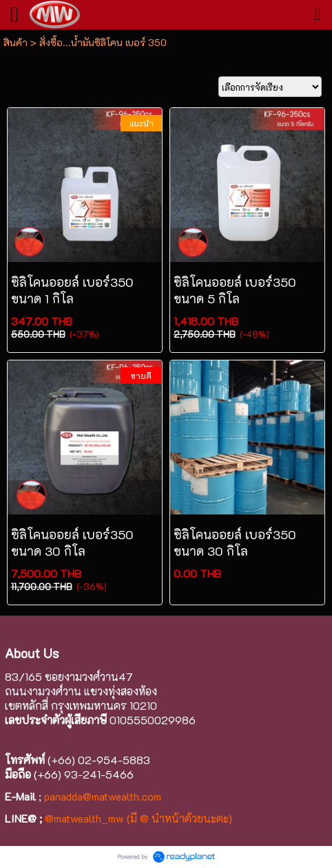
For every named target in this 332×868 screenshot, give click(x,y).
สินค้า (15, 42)
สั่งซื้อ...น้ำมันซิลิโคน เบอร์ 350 (103, 42)
